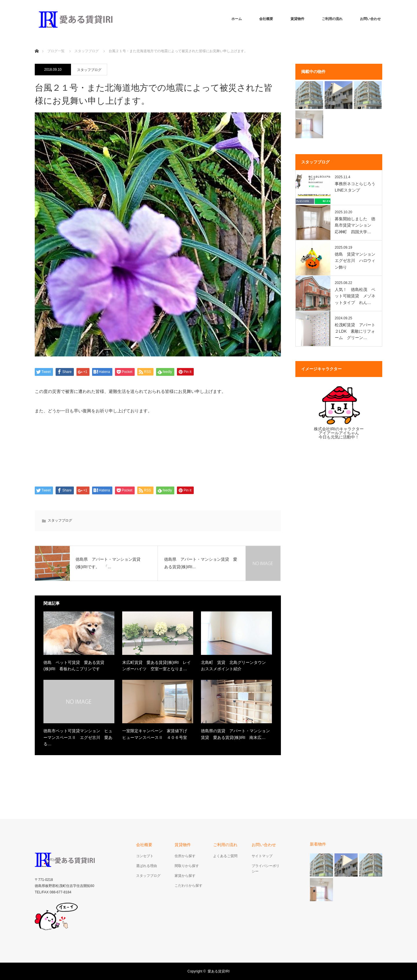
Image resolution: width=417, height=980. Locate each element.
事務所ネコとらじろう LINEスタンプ (356, 187)
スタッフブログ (89, 70)
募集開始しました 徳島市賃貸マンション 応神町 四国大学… (355, 225)
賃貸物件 (297, 19)
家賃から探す (185, 876)
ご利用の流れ (332, 19)
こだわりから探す (189, 886)
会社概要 (266, 19)
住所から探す (185, 856)
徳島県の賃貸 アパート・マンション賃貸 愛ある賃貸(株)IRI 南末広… (235, 734)
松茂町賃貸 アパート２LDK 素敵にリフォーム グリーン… (355, 331)
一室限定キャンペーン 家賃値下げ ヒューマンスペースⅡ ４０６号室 (157, 734)
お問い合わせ (370, 19)
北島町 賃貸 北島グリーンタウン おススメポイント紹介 (235, 666)
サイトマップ (262, 856)
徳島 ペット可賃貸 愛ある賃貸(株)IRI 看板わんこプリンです (74, 666)
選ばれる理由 (147, 866)
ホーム (237, 19)
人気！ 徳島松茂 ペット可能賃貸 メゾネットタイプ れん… (355, 296)
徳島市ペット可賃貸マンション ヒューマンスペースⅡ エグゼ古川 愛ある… (78, 737)
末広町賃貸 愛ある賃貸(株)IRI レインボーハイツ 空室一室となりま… (157, 666)
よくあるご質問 (225, 856)
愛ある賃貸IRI (220, 971)
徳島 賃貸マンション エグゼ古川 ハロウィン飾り (356, 261)
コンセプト (145, 856)
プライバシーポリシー (266, 869)
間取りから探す (187, 866)
